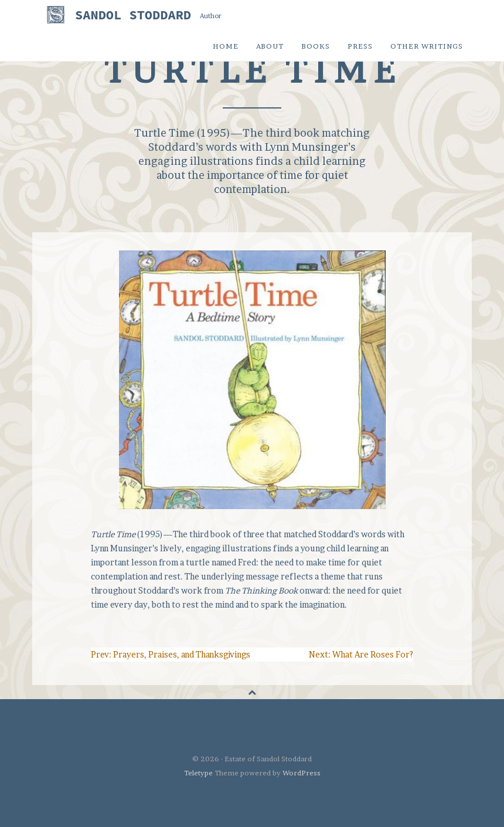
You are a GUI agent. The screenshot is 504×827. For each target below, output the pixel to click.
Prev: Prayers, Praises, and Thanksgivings (171, 654)
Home (226, 46)
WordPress (302, 773)
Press (360, 46)
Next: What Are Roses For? (361, 654)
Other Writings (427, 46)
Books (316, 46)
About (270, 46)
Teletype (198, 773)
